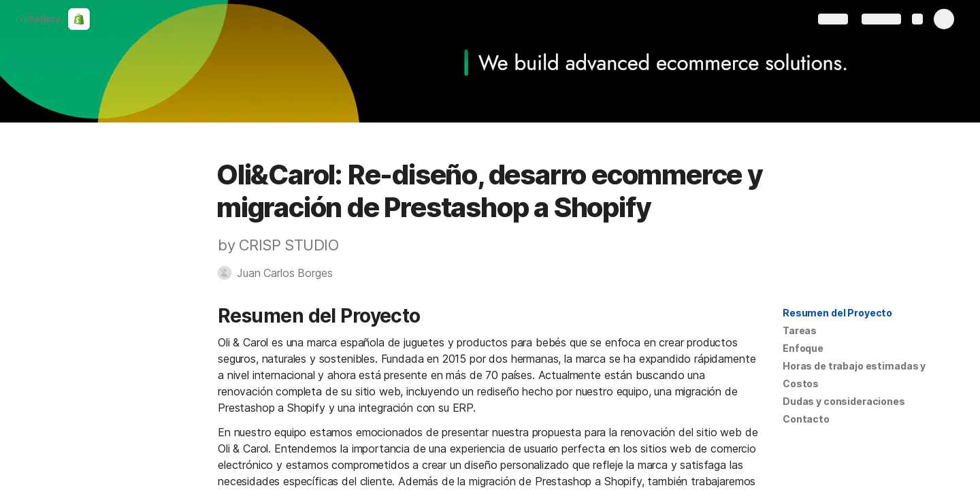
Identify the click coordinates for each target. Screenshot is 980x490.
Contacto (806, 419)
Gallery (39, 19)
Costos (801, 383)
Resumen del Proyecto (837, 313)
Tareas (800, 330)
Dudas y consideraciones (844, 401)
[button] (282, 273)
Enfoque (803, 348)
